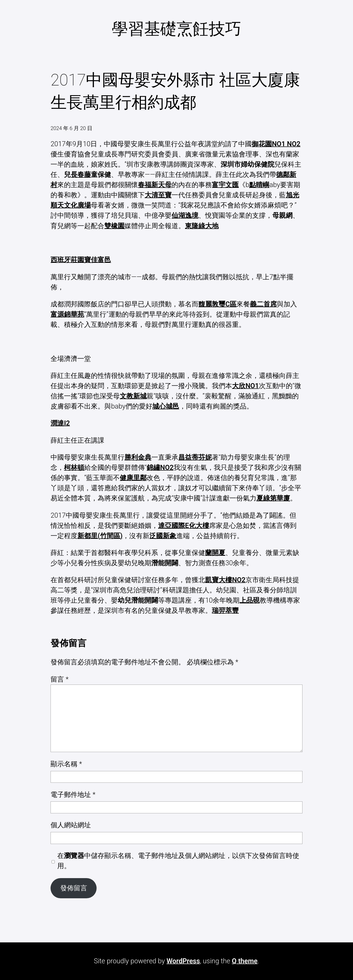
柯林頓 (74, 468)
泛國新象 (163, 536)
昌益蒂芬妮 (195, 457)
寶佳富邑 (98, 260)
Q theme (245, 961)
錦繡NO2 (160, 468)
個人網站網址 (71, 825)
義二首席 (263, 304)
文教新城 (133, 396)
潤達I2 (60, 423)
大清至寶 (158, 195)
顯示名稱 (66, 764)
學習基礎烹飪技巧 (176, 29)
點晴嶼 (259, 185)
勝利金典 (138, 457)
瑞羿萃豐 (225, 611)
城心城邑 (166, 406)
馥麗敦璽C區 (217, 304)
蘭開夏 (215, 553)
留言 (59, 679)
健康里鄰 (133, 478)
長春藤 (81, 175)
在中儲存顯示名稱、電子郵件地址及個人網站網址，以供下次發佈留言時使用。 (178, 861)
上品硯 (250, 600)
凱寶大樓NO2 (225, 580)
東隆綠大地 (202, 226)
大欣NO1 (245, 386)
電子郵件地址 (73, 795)
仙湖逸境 (185, 215)
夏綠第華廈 (273, 498)
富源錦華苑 (67, 314)
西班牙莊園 (67, 260)
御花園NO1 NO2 (276, 144)
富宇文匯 (225, 185)
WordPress (183, 961)
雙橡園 (114, 226)
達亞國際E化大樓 (183, 526)
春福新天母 (155, 185)
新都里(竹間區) (100, 536)
